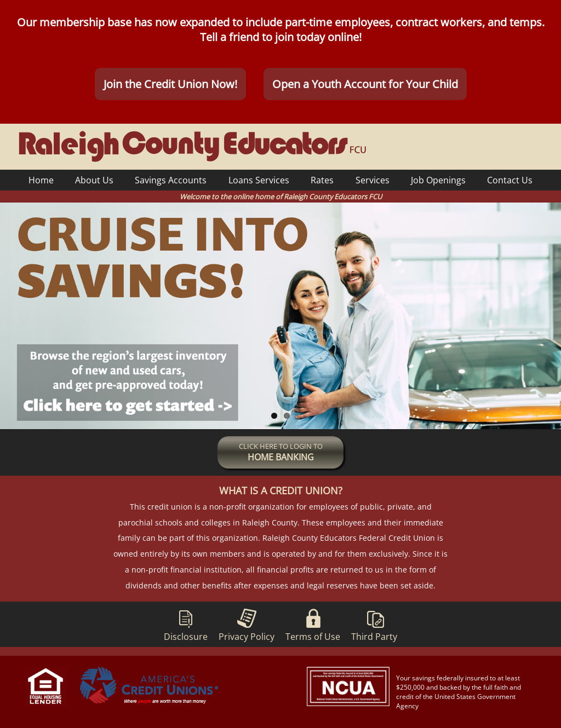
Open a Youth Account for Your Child (365, 84)
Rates (322, 180)
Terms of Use (313, 623)
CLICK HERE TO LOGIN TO (281, 453)
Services (373, 180)
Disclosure (186, 623)
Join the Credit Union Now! (170, 84)
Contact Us (510, 180)
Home (41, 180)
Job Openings (438, 180)
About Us (94, 180)
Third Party (374, 623)
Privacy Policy (247, 623)
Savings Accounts (171, 180)
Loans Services (259, 180)
